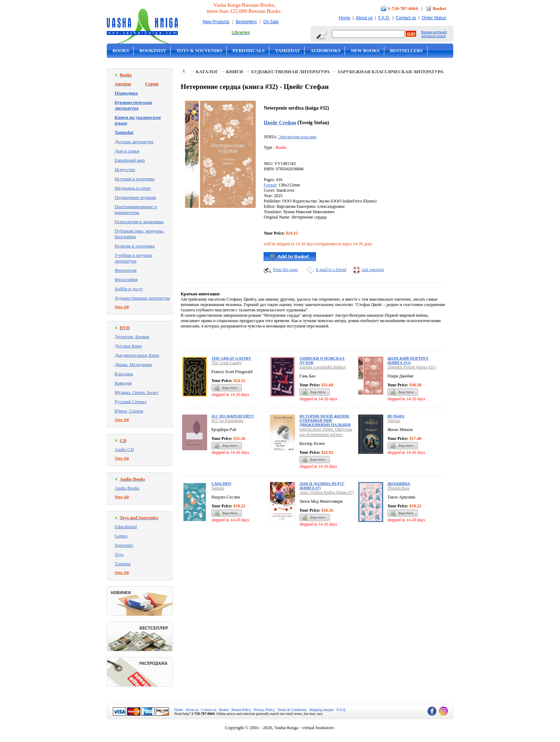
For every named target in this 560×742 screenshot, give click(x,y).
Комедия (123, 383)
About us (364, 18)
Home (344, 18)
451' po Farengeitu (227, 421)
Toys (119, 554)
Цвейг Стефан (280, 122)
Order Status (434, 18)
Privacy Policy (264, 710)
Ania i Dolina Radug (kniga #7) (326, 492)
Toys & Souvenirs (199, 51)
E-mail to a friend (331, 270)
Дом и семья (127, 151)
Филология (126, 270)
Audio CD (124, 449)
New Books (365, 51)
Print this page (285, 270)
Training (122, 564)
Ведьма (396, 416)
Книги (234, 72)
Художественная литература (142, 298)
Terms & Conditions (292, 710)
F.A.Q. (384, 18)
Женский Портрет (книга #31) (408, 360)
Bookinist (152, 51)
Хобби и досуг (129, 289)
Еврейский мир (130, 160)
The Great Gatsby (231, 358)
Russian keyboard (434, 32)
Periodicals (249, 51)
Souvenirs (124, 545)
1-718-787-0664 (403, 8)
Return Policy (241, 710)
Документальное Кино (137, 355)
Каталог (207, 72)
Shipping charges (322, 710)
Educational (126, 527)
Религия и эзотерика (135, 246)
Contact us (406, 18)
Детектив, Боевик (132, 337)
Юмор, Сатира (129, 411)
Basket (439, 8)
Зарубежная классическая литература (391, 72)
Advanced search (433, 36)
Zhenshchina (398, 488)
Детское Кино (128, 346)
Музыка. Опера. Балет (136, 392)
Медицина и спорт (133, 188)
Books (121, 51)
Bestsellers (246, 22)
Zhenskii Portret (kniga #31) (412, 367)
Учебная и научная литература (133, 258)
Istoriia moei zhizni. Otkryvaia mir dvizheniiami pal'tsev (326, 432)
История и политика (134, 179)
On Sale (271, 22)
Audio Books (127, 488)
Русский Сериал (131, 402)
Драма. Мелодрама (133, 364)
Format (270, 185)
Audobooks (326, 51)
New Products (216, 22)
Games (121, 536)
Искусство (125, 169)
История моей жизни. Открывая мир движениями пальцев (325, 420)
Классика (124, 374)
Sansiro (218, 488)
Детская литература (134, 142)
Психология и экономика (139, 222)
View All (122, 307)
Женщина (399, 483)
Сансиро (221, 483)
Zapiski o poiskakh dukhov (322, 367)
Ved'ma (394, 421)
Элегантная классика (297, 137)
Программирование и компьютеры (136, 209)
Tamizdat (287, 51)
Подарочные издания (135, 197)
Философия (126, 279)
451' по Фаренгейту (233, 416)
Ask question (373, 270)
